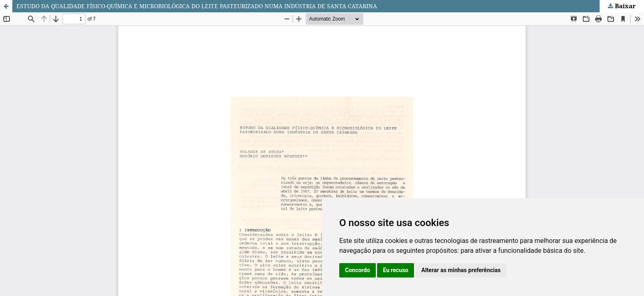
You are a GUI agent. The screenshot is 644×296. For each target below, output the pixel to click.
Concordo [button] (358, 270)
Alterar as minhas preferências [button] (461, 270)
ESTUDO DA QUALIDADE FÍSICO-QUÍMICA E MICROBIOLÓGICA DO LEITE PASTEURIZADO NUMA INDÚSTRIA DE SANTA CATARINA (197, 6)
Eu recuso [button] (396, 270)
